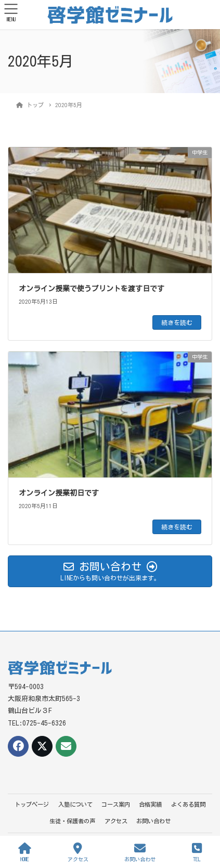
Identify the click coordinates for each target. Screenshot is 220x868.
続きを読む (177, 322)
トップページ (32, 804)
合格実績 (150, 804)
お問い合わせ (153, 821)
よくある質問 (188, 804)
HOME (25, 852)
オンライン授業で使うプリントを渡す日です (92, 289)
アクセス (116, 821)
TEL (197, 852)
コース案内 (116, 804)
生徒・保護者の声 (72, 821)
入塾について (75, 804)
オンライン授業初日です (59, 493)
